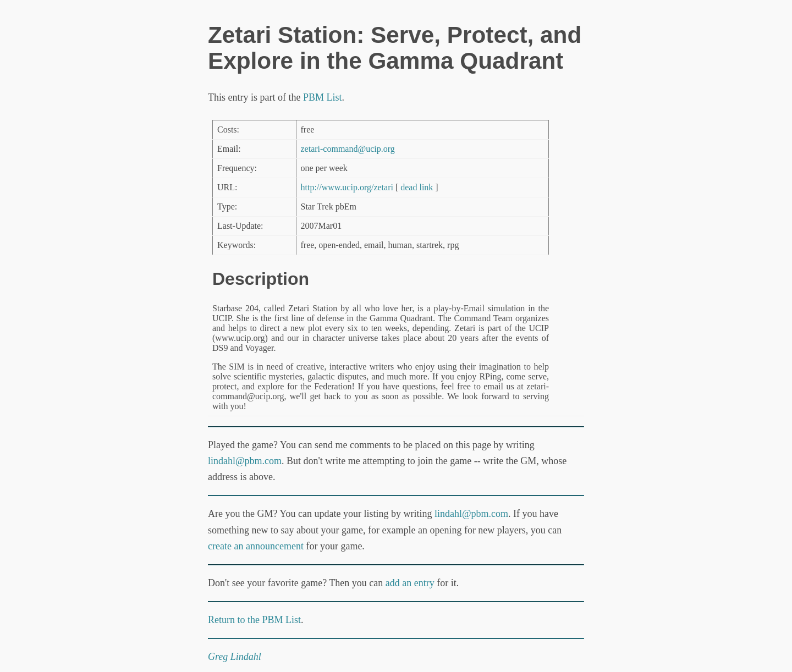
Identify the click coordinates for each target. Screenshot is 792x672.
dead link (417, 187)
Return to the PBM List (254, 620)
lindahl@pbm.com (245, 461)
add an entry (410, 583)
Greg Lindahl (235, 657)
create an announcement (256, 546)
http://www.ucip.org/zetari (347, 187)
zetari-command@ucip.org (348, 149)
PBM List (323, 97)
